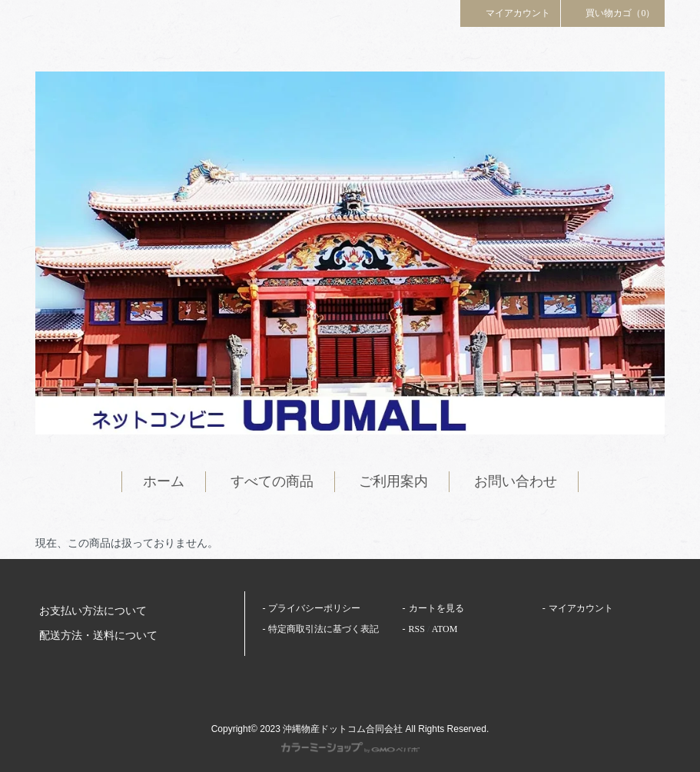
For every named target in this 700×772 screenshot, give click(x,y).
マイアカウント (510, 12)
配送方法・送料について (98, 636)
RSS (417, 629)
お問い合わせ (516, 481)
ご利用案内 (393, 481)
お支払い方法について (93, 611)
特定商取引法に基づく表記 (323, 629)
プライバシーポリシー (314, 608)
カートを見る (436, 608)
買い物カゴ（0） (613, 12)
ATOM (445, 629)
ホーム (164, 481)
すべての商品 (272, 481)
